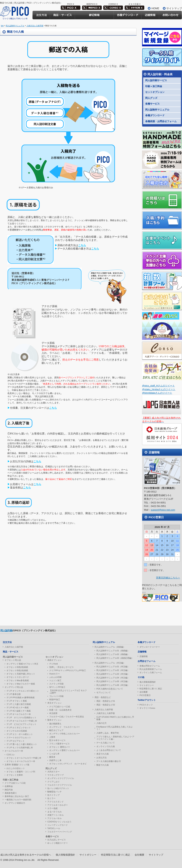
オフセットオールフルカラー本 (21, 761)
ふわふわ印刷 (55, 677)
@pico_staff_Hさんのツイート (158, 386)
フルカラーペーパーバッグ (60, 832)
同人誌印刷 (6, 630)
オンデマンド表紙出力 (15, 803)
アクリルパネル (55, 818)
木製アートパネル (56, 815)
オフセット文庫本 (15, 775)
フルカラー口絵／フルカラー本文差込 (67, 717)
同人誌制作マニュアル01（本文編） (113, 667)
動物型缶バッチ (55, 792)
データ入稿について (106, 743)
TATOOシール (54, 828)
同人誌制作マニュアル (15, 26)
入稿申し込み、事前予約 (108, 733)
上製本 (52, 737)
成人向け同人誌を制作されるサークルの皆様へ (26, 855)
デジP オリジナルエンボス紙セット (23, 691)
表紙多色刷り (11, 793)
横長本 (52, 757)
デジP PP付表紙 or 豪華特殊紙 (21, 697)
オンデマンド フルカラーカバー (65, 727)
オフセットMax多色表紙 (18, 680)
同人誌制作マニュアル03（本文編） (113, 674)
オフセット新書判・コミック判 (21, 772)
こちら (82, 245)
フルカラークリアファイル (60, 785)
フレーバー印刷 (56, 696)
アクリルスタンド (56, 802)
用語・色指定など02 (106, 705)
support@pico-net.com (163, 510)
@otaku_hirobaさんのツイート (159, 389)
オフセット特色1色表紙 (17, 670)
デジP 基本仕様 (14, 694)
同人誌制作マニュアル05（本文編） (113, 681)
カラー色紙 (52, 808)
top (2, 26)
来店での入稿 (103, 754)
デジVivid (53, 664)
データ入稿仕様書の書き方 (109, 761)
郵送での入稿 (103, 765)
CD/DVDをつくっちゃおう (59, 822)
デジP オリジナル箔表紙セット (21, 717)
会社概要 (144, 692)
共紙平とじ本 (55, 760)
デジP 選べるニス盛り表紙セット (22, 744)
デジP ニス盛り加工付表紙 (19, 704)
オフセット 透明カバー (60, 747)
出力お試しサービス (57, 840)
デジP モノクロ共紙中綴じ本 (20, 748)
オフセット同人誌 (13, 660)
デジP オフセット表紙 (17, 701)
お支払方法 (101, 758)
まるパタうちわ (55, 812)
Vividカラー (55, 674)
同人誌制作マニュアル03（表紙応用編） (115, 658)
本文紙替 (53, 713)
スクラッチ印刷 (56, 684)
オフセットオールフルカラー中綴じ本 (24, 758)
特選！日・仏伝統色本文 (60, 710)
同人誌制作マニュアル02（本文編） (113, 670)
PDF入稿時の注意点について (110, 689)
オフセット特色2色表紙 (17, 667)
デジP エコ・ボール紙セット (20, 734)
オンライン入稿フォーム (151, 672)
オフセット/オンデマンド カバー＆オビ (68, 764)
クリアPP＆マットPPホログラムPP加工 (68, 670)
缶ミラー (51, 798)
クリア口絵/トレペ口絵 (15, 783)
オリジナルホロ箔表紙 (17, 731)
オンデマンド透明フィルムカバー (65, 750)
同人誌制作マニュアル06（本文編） (113, 685)
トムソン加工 (55, 680)
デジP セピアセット (16, 741)
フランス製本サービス (59, 744)
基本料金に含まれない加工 (17, 796)
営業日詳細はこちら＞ (168, 578)
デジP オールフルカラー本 (19, 714)
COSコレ (11, 755)
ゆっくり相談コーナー (58, 843)
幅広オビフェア (56, 730)
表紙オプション (55, 660)
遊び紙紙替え (55, 724)
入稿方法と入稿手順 (35, 26)
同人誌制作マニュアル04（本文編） (113, 678)
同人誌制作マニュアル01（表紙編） (113, 651)
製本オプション (55, 720)
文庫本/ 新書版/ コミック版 (17, 765)
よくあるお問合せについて (109, 750)
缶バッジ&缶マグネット (58, 788)
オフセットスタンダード (18, 677)
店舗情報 (144, 656)
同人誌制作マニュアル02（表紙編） (113, 654)
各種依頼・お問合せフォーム (161, 121)
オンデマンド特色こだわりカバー (65, 734)
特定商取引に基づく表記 (151, 689)
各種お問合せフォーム (150, 666)
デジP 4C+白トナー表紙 (18, 707)
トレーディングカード (58, 825)
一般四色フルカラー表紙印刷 (18, 800)
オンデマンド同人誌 (14, 687)
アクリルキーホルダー (58, 805)
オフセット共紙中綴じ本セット (21, 674)
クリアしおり (53, 782)
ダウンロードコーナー (150, 647)
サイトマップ (174, 8)
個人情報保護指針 (148, 682)
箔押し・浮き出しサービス (61, 667)
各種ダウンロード (155, 115)
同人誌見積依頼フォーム (151, 669)
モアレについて (104, 692)
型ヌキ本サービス (57, 740)
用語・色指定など (103, 697)
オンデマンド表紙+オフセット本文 (22, 664)
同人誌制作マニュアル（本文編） (110, 663)
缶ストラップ (53, 795)
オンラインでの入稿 (106, 746)
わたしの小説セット (16, 768)
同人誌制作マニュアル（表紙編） (110, 647)
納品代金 (9, 790)
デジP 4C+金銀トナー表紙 (19, 711)
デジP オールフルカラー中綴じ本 (22, 721)
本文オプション (55, 703)
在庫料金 (9, 786)
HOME (155, 8)
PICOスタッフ (146, 705)
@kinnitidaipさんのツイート (157, 393)
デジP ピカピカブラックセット (21, 724)
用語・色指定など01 (106, 701)
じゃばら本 (54, 754)
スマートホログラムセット (19, 738)
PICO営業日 (145, 695)
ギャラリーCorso (147, 708)
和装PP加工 (55, 700)
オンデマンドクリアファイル (61, 778)
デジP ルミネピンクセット (19, 728)
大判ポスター (53, 772)
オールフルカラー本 (14, 751)
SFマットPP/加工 (57, 687)
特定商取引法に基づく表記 (116, 855)
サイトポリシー (147, 685)
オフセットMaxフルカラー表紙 (21, 684)
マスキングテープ (56, 775)
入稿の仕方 (101, 723)
